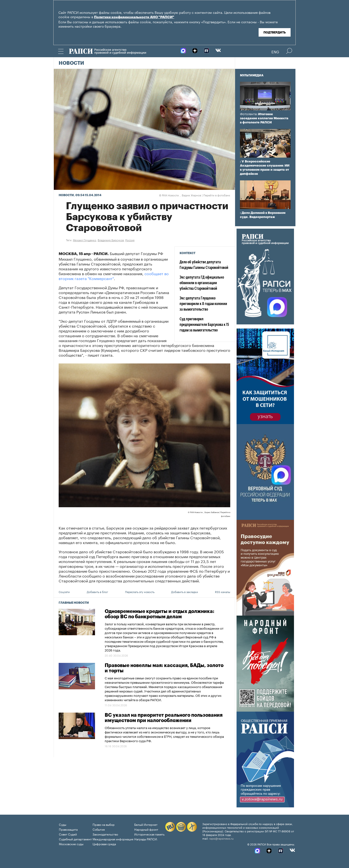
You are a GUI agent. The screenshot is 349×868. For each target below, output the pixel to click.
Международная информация (113, 839)
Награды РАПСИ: (146, 839)
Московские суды (71, 844)
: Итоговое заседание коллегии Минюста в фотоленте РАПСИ (264, 118)
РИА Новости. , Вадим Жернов (180, 195)
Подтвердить (275, 32)
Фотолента (248, 114)
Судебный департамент (75, 839)
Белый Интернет (146, 824)
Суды (63, 824)
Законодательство (105, 834)
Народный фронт (146, 829)
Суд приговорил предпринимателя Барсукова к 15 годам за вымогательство (204, 325)
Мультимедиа (252, 75)
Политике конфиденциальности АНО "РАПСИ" (134, 17)
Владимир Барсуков (111, 240)
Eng (275, 51)
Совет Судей (68, 834)
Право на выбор (104, 824)
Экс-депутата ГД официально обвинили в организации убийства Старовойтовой (202, 283)
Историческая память (149, 834)
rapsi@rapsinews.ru (221, 838)
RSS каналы (223, 592)
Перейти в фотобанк (217, 195)
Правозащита (68, 829)
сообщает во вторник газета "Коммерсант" (114, 276)
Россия (130, 240)
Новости (71, 63)
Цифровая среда (104, 844)
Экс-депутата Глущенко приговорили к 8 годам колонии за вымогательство (203, 304)
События (99, 829)
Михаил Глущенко (85, 240)
